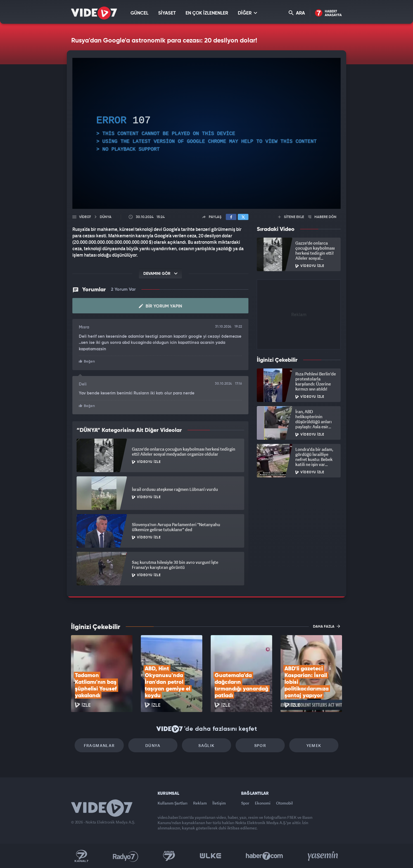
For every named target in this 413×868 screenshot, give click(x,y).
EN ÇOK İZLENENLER (207, 13)
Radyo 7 (126, 856)
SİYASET (167, 13)
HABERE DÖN (322, 217)
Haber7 (264, 856)
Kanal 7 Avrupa (169, 856)
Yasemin (323, 856)
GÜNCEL (139, 13)
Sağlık (206, 745)
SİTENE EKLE (291, 217)
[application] (206, 133)
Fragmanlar (99, 745)
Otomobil (284, 803)
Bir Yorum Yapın (161, 306)
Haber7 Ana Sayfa (328, 13)
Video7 (85, 217)
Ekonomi (263, 803)
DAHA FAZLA (327, 626)
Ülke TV (211, 856)
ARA (297, 13)
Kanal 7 (81, 856)
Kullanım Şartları (173, 803)
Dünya (153, 745)
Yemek (314, 745)
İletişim (219, 803)
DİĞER (247, 13)
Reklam (200, 803)
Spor (260, 745)
